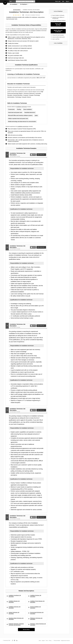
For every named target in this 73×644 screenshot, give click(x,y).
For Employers (24, 4)
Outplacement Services (65, 641)
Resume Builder (57, 641)
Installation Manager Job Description (14, 602)
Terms (47, 641)
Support (43, 641)
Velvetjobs (5, 3)
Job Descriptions (17, 10)
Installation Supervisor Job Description (15, 607)
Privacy (50, 641)
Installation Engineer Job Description (36, 596)
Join (63, 1)
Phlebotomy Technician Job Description (36, 619)
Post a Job (58, 1)
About (40, 641)
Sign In (67, 1)
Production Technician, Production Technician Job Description (16, 624)
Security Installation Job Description (36, 607)
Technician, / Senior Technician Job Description (38, 624)
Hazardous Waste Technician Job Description (16, 619)
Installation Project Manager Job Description (37, 602)
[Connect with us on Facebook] (13, 641)
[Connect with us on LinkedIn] (17, 641)
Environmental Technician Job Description (37, 613)
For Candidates (14, 4)
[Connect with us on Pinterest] (15, 641)
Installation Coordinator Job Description (15, 596)
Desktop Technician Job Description (14, 613)
